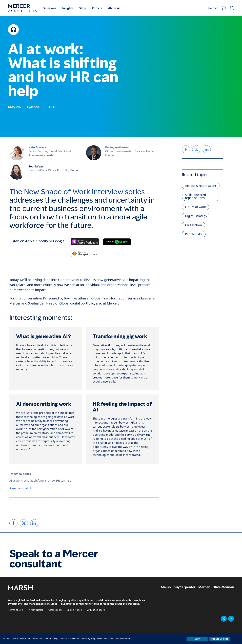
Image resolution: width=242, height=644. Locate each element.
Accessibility (55, 610)
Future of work (195, 207)
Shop (83, 8)
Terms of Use (15, 610)
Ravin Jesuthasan (117, 147)
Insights (68, 8)
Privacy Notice (35, 610)
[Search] (232, 8)
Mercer (204, 587)
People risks (194, 234)
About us (114, 8)
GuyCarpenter (185, 587)
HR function (193, 225)
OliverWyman (223, 587)
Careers (97, 8)
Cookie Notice (74, 610)
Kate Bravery (37, 147)
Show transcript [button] (19, 488)
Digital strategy (196, 216)
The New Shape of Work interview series (77, 192)
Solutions (50, 8)
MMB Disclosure (96, 610)
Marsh (166, 587)
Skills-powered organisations (195, 196)
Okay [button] (197, 639)
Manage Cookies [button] (220, 639)
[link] (13, 523)
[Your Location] (224, 8)
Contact (213, 8)
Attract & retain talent (201, 186)
